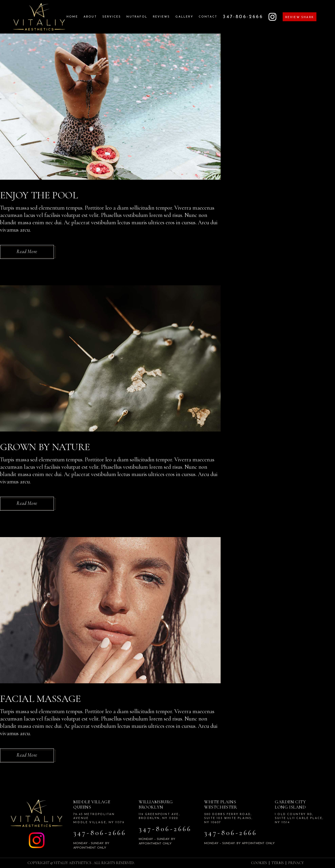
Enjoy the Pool (39, 195)
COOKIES (259, 863)
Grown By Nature (45, 447)
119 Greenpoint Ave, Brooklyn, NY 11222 (159, 816)
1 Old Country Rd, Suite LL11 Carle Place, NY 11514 (299, 818)
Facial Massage (40, 699)
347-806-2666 (100, 833)
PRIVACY (296, 863)
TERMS (278, 863)
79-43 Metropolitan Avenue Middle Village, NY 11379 (99, 818)
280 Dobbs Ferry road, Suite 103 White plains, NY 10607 (228, 818)
